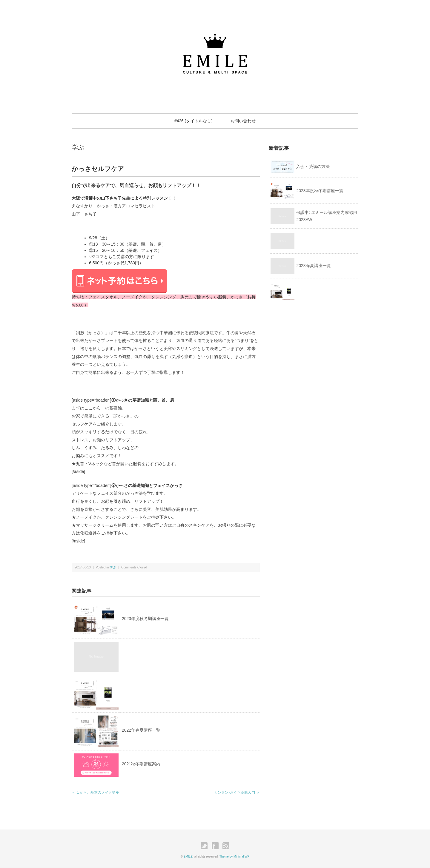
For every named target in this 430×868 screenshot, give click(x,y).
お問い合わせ (244, 121)
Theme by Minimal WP (235, 857)
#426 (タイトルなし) (193, 121)
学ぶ (78, 147)
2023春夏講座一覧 (313, 266)
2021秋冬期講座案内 (141, 764)
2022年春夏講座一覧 (141, 730)
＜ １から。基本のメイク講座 (95, 793)
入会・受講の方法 (313, 167)
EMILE (188, 857)
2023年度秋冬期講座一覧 (145, 619)
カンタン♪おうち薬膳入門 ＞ (237, 793)
